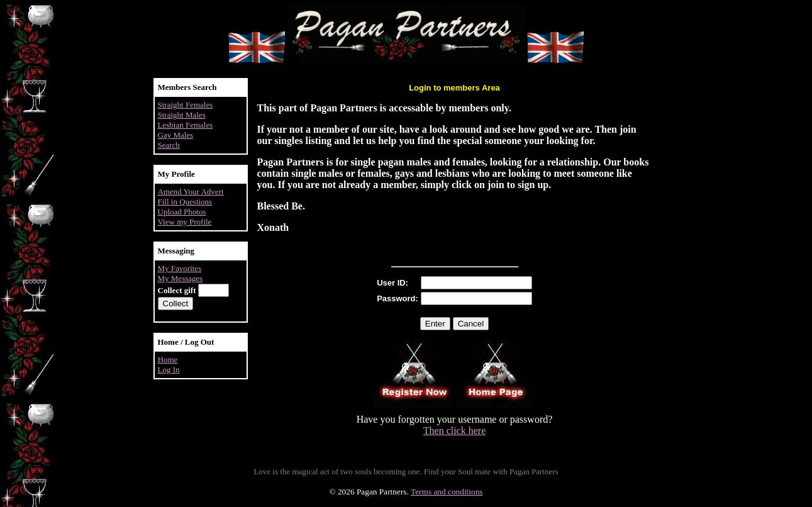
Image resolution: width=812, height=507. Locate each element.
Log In (169, 370)
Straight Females (186, 105)
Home (168, 359)
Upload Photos (182, 212)
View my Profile (185, 222)
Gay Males (176, 135)
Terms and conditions (447, 492)
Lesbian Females (186, 125)
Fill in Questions (185, 202)
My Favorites (180, 268)
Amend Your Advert (191, 192)
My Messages (181, 278)
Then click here (455, 431)
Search (169, 145)
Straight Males (182, 115)
